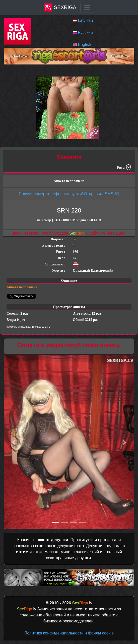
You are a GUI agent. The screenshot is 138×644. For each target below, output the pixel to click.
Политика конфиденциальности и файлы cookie (69, 633)
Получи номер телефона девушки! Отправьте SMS (69, 194)
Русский (85, 32)
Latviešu (85, 20)
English (84, 45)
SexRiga (60, 8)
